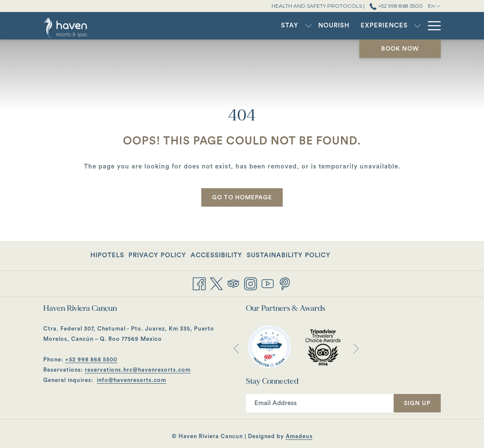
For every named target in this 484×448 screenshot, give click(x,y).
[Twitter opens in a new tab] (216, 283)
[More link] (431, 26)
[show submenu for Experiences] (315, 26)
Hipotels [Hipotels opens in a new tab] (107, 257)
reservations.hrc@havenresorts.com (138, 370)
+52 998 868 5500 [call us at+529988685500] (396, 6)
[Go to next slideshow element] (356, 349)
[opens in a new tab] (269, 347)
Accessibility (217, 255)
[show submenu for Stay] (206, 26)
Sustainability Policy (289, 255)
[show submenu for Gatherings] (380, 26)
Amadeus (299, 436)
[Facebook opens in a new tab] (199, 283)
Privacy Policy (157, 255)
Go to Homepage (242, 198)
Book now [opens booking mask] (400, 49)
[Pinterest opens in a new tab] (285, 283)
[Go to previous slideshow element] (236, 349)
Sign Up (417, 403)
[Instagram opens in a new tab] (251, 283)
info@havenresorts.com (131, 380)
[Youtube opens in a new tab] (268, 283)
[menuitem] (188, 26)
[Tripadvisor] (233, 283)
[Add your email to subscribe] (320, 403)
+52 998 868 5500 (91, 359)
